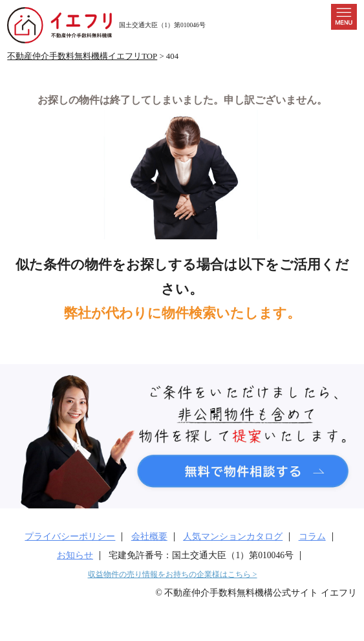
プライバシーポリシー (70, 537)
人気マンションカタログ (233, 537)
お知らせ (75, 555)
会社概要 (149, 537)
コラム (312, 537)
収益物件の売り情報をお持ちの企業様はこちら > (173, 574)
